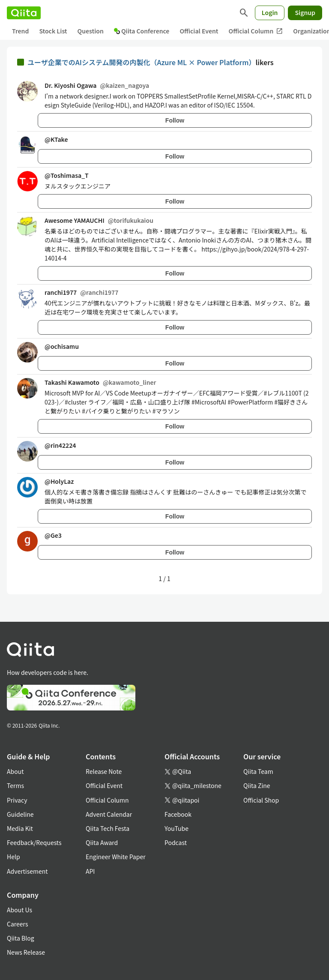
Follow (175, 120)
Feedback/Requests (34, 842)
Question (91, 31)
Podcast (176, 842)
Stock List (53, 31)
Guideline (20, 814)
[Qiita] (24, 13)
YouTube (176, 828)
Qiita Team (258, 771)
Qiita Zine (257, 785)
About (15, 771)
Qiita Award (102, 842)
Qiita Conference (142, 31)
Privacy (17, 800)
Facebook (178, 814)
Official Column (256, 31)
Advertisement (27, 871)
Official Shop (261, 800)
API (90, 871)
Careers (17, 924)
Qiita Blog (21, 938)
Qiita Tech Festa (108, 828)
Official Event (199, 31)
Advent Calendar (109, 814)
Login (270, 12)
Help (13, 857)
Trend (20, 31)
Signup (305, 12)
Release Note (104, 771)
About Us (19, 910)
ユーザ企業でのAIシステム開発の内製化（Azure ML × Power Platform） (141, 62)
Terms (15, 785)
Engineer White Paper (116, 857)
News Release (26, 952)
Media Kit (20, 828)
